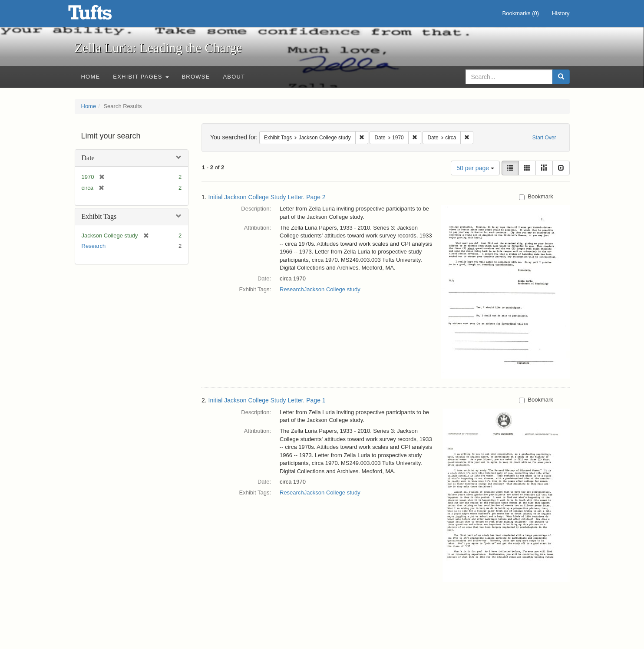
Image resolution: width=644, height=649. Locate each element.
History (561, 13)
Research (94, 246)
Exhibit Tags (99, 216)
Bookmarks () (521, 13)
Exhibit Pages (141, 77)
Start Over (544, 138)
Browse (196, 77)
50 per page (475, 168)
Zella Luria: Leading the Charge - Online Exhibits (101, 15)
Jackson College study (332, 289)
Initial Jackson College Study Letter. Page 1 (267, 400)
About (234, 77)
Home (91, 77)
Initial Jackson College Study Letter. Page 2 (267, 197)
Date (88, 158)
